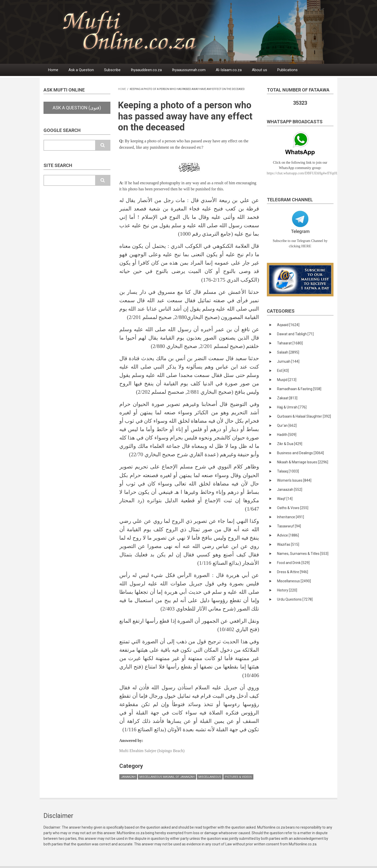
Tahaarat (290, 343)
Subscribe (112, 70)
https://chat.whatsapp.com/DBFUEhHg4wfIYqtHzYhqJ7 (307, 173)
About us (259, 70)
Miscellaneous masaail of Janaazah (167, 777)
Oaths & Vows (293, 508)
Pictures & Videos (238, 777)
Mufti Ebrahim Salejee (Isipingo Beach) (152, 751)
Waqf (285, 499)
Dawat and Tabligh (295, 334)
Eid (283, 371)
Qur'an (287, 425)
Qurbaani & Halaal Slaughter (304, 416)
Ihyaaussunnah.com (189, 70)
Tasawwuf (289, 526)
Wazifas (288, 544)
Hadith (287, 435)
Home (53, 70)
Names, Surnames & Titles (303, 554)
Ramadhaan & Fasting (299, 389)
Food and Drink (293, 563)
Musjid (287, 380)
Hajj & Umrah (292, 407)
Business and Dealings (300, 453)
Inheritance (291, 517)
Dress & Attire (293, 572)
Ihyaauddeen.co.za (146, 70)
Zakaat (287, 398)
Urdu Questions (295, 599)
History (287, 590)
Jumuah (288, 361)
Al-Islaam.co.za (229, 70)
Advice (288, 535)
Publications (287, 70)
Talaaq (288, 471)
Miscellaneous (210, 777)
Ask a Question (81, 70)
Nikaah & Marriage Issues (303, 462)
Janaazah (128, 777)
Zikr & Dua (290, 444)
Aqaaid (288, 325)
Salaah (288, 352)
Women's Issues (294, 480)
